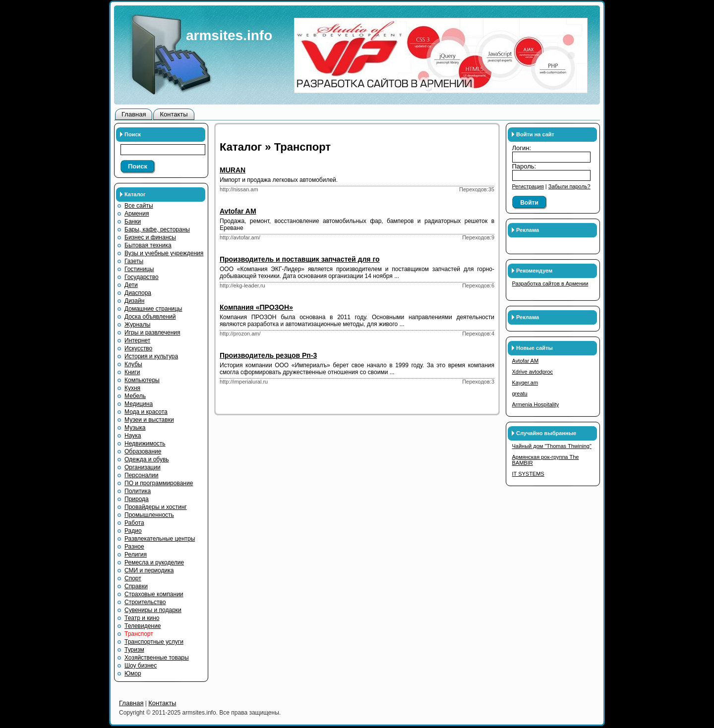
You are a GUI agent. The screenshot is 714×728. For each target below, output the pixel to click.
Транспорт (139, 634)
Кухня (132, 388)
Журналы (137, 325)
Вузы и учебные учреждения (164, 253)
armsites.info (229, 35)
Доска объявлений (150, 317)
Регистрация (528, 186)
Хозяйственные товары (157, 658)
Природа (137, 499)
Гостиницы (139, 269)
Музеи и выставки (149, 420)
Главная (134, 114)
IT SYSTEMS (528, 474)
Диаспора (138, 293)
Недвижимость (145, 444)
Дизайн (134, 301)
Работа (134, 523)
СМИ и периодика (149, 570)
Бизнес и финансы (150, 237)
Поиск (138, 166)
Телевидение (143, 626)
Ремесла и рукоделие (154, 562)
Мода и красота (146, 412)
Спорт (133, 578)
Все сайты (139, 206)
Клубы (133, 364)
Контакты (174, 114)
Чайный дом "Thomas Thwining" (552, 446)
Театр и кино (142, 618)
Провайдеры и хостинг (156, 507)
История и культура (151, 356)
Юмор (133, 673)
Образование (143, 451)
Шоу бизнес (141, 666)
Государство (142, 277)
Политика (138, 491)
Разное (134, 547)
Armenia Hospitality (536, 404)
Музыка (135, 428)
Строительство (145, 602)
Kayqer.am (525, 383)
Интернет (137, 340)
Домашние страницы (153, 309)
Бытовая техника (148, 245)
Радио (133, 531)
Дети (131, 285)
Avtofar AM (238, 211)
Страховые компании (154, 594)
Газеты (134, 261)
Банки (133, 222)
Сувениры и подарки (153, 610)
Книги (132, 372)
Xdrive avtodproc (533, 372)
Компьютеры (142, 380)
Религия (136, 555)
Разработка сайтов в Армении (550, 283)
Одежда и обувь (147, 459)
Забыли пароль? (569, 186)
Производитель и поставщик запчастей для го (300, 259)
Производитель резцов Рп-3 (268, 355)
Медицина (139, 404)
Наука (133, 436)
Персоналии (142, 475)
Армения (137, 214)
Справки (136, 586)
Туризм (134, 650)
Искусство (138, 348)
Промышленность (149, 515)
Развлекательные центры (160, 539)
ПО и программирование (159, 483)
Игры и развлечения (152, 333)
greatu (520, 393)
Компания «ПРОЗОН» (256, 307)
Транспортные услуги (154, 642)
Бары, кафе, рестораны (157, 229)
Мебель (135, 396)
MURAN (233, 170)
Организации (143, 467)
